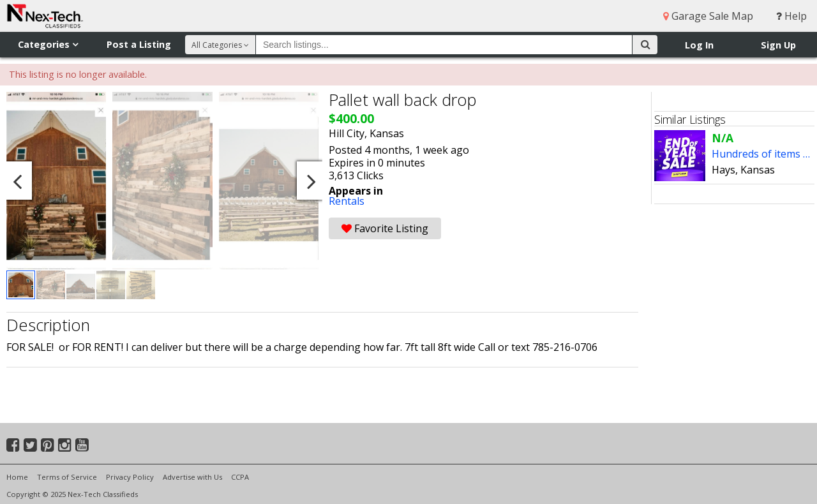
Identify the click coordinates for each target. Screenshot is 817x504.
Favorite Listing (385, 228)
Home (17, 477)
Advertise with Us (192, 477)
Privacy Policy (130, 477)
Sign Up (778, 45)
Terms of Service (67, 477)
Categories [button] (48, 44)
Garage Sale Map (708, 16)
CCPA (240, 477)
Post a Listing (139, 44)
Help (791, 16)
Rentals (347, 201)
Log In (699, 45)
